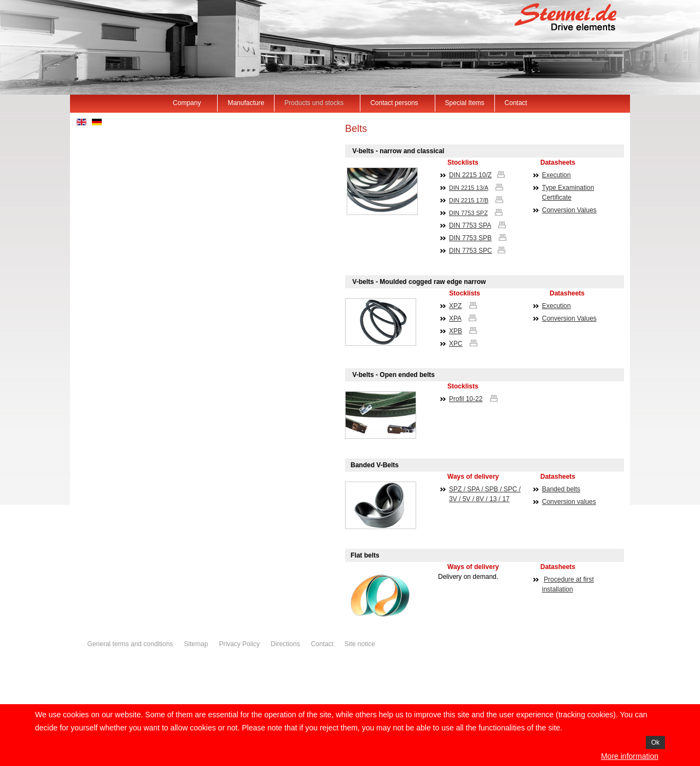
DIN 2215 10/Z (470, 175)
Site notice (360, 644)
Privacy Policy (239, 644)
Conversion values (569, 502)
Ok (655, 742)
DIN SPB (470, 238)
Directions (285, 644)
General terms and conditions (130, 644)
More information (630, 756)
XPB (456, 331)
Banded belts (561, 489)
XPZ (455, 306)
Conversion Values (569, 210)
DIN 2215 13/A (469, 188)
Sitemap (196, 644)
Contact (322, 644)
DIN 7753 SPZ (468, 213)
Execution (556, 175)
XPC (456, 344)
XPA (455, 318)
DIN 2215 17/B (469, 200)
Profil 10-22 (466, 399)
